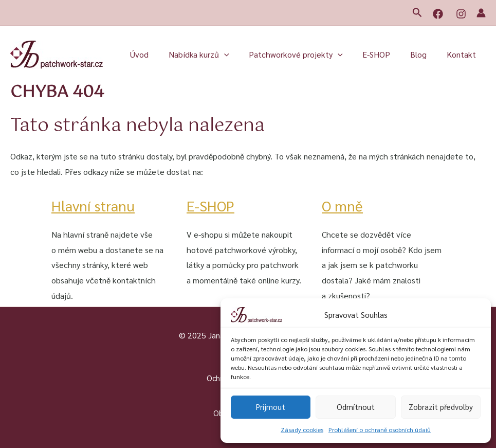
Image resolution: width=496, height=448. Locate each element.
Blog (424, 54)
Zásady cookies (302, 429)
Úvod (158, 54)
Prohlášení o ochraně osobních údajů (380, 429)
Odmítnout (356, 407)
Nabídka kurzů (214, 55)
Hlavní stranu (96, 205)
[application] (240, 55)
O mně (344, 205)
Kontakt (463, 54)
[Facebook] (438, 14)
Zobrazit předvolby (441, 407)
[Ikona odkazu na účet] (481, 13)
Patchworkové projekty (308, 55)
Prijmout (271, 407)
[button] (417, 13)
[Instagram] (461, 14)
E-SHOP (385, 54)
